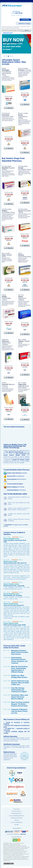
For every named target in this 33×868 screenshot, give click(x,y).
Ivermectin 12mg (8, 116)
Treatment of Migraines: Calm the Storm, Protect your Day (19, 711)
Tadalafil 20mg (24, 342)
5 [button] (12, 56)
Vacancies (16, 820)
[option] (16, 44)
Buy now (9, 108)
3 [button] (8, 56)
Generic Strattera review (11, 584)
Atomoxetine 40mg (25, 256)
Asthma (4, 383)
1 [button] (4, 56)
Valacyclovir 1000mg (22, 298)
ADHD (20, 253)
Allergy (4, 68)
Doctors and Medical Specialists (16, 816)
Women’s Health (23, 68)
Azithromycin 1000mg (6, 343)
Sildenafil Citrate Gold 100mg (24, 386)
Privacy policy (16, 809)
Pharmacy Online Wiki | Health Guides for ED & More (14, 647)
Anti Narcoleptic (7, 166)
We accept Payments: (17, 837)
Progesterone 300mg (23, 117)
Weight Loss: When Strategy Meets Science (19, 676)
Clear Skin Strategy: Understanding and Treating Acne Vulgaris (19, 690)
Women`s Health (23, 113)
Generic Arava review (10, 561)
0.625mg (24, 70)
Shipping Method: (17, 828)
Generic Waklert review (11, 623)
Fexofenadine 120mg (6, 298)
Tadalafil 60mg (7, 256)
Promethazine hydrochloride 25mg (7, 72)
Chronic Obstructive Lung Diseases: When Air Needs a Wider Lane (20, 683)
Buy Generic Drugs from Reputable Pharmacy (13, 160)
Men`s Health (6, 253)
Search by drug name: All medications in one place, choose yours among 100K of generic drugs (16, 27)
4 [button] (10, 56)
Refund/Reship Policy (17, 813)
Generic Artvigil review (11, 604)
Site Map (17, 825)
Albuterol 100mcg (8, 385)
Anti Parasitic (6, 113)
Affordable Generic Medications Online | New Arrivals (14, 62)
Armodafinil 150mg (25, 169)
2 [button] (6, 56)
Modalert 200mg (8, 169)
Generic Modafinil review (11, 539)
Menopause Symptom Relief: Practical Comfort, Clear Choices (20, 652)
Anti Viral (21, 295)
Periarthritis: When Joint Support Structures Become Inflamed (20, 697)
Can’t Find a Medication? (17, 822)
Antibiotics (5, 340)
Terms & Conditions (16, 811)
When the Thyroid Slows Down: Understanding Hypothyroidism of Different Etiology (19, 669)
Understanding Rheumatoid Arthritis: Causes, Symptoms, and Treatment (19, 660)
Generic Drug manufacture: (16, 768)
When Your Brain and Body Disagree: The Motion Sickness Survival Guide (20, 704)
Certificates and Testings (17, 818)
